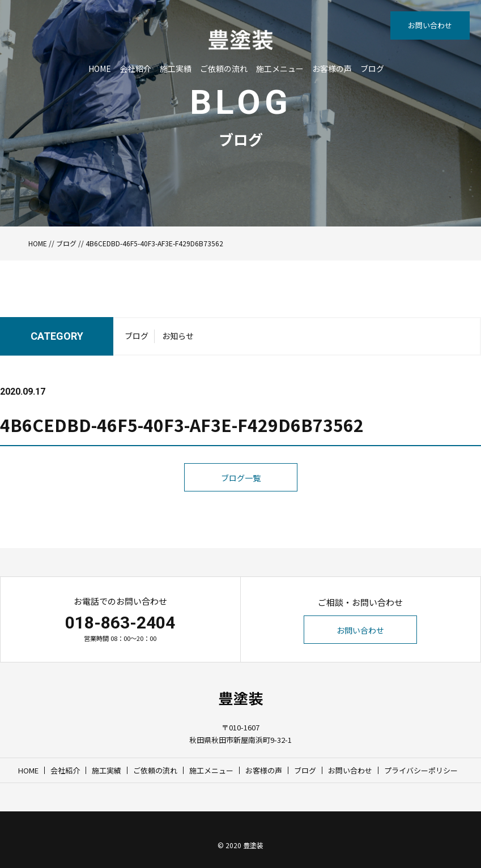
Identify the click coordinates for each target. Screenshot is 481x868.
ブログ (372, 69)
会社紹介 (135, 69)
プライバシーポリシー (421, 770)
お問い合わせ (430, 25)
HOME (100, 69)
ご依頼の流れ (224, 69)
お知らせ (178, 336)
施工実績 (176, 69)
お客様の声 (332, 69)
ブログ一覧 (241, 478)
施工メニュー (280, 69)
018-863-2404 (120, 623)
